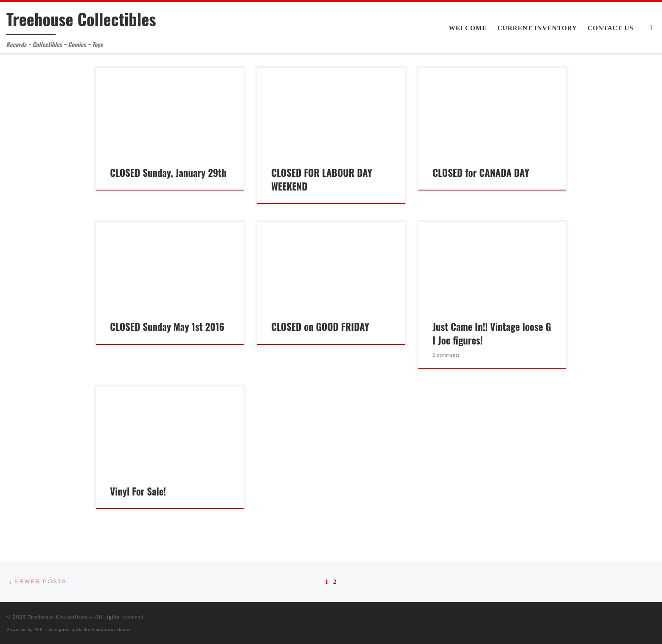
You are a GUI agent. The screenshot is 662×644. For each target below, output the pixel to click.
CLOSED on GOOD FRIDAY (320, 327)
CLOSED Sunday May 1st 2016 (167, 327)
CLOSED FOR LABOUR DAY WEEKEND (322, 179)
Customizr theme (112, 629)
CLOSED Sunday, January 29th (168, 173)
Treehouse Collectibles (58, 617)
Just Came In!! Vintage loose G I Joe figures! (492, 333)
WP (39, 629)
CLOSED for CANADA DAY (481, 173)
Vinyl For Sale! (138, 491)
